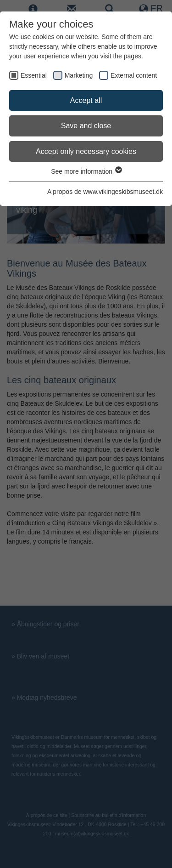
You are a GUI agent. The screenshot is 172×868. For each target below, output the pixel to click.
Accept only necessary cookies (86, 151)
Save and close (86, 126)
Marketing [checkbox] (79, 75)
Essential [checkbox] (34, 75)
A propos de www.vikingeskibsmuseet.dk (105, 192)
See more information (86, 171)
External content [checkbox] (134, 75)
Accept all (86, 100)
